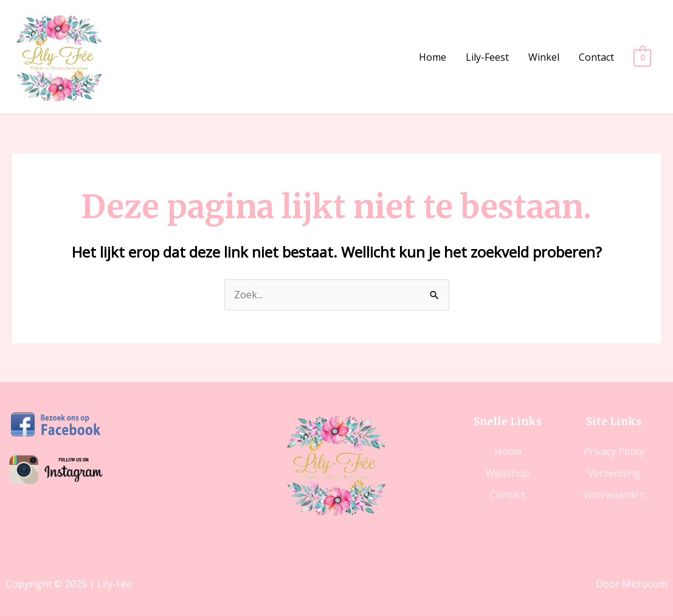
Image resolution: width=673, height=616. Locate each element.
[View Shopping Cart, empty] (642, 57)
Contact (596, 57)
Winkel (544, 57)
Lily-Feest (487, 57)
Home (433, 57)
